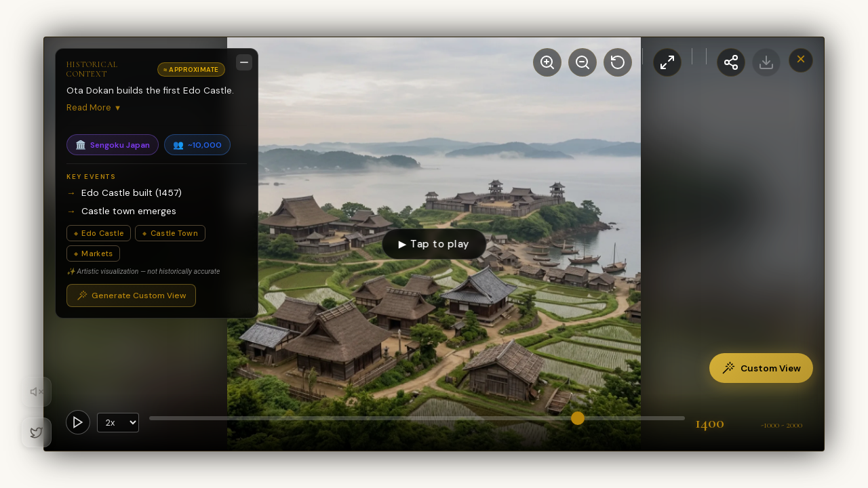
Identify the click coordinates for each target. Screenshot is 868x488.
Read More (94, 107)
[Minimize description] (244, 62)
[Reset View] (618, 62)
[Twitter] (37, 432)
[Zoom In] (547, 62)
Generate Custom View (131, 296)
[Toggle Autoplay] (78, 422)
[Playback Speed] (118, 423)
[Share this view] (731, 62)
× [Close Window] (801, 59)
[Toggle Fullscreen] (667, 62)
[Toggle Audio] (37, 392)
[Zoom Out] (583, 62)
